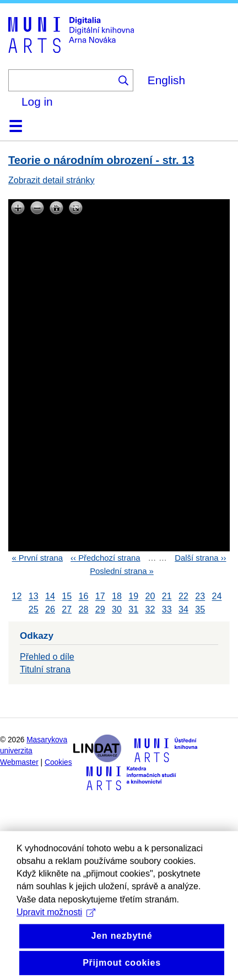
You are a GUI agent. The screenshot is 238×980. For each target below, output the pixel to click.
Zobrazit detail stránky (52, 180)
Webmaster (19, 762)
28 (84, 609)
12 (17, 597)
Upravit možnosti (56, 930)
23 (200, 597)
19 (133, 597)
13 (34, 597)
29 (100, 609)
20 (150, 597)
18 (117, 597)
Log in (37, 102)
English (166, 80)
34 (183, 609)
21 (167, 597)
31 (133, 609)
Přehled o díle (47, 657)
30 (117, 609)
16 (84, 597)
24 (217, 597)
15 (67, 597)
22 (183, 597)
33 (167, 609)
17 (100, 597)
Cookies (58, 762)
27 (67, 609)
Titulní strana (45, 669)
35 (200, 609)
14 (50, 597)
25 (34, 609)
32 (150, 609)
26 (50, 609)
